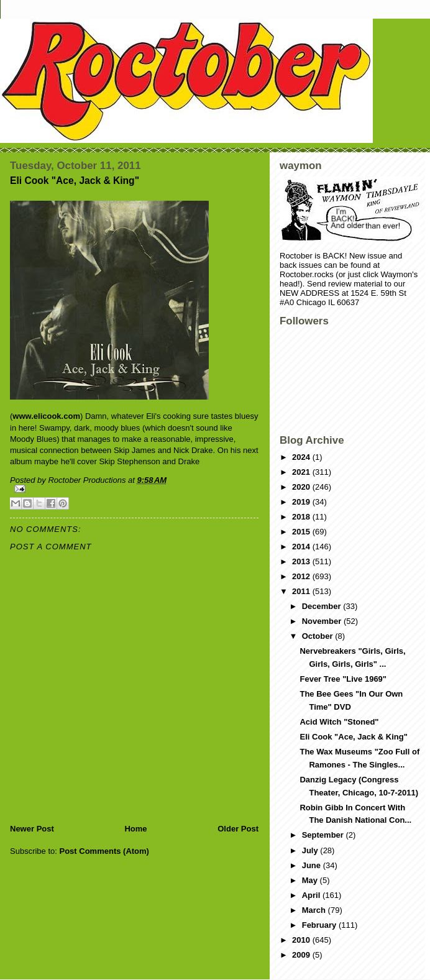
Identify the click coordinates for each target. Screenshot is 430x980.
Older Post (238, 829)
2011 (302, 591)
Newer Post (32, 829)
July (311, 850)
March (315, 910)
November (323, 621)
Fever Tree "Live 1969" (343, 679)
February (320, 925)
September (324, 835)
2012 (302, 576)
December (322, 606)
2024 (302, 457)
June (313, 865)
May (311, 880)
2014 (302, 547)
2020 (302, 487)
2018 (302, 517)
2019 (302, 502)
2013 (302, 561)
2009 (302, 955)
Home (135, 829)
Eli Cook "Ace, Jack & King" (353, 737)
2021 (302, 472)
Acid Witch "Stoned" (339, 722)
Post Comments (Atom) (104, 851)
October (318, 636)
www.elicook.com (46, 416)
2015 (302, 532)
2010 (302, 940)
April (312, 895)
